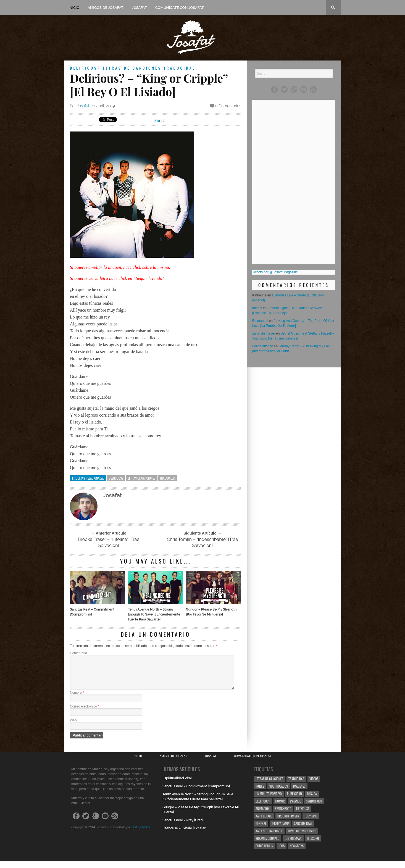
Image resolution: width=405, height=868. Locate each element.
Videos (314, 785)
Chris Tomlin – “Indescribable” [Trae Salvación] (202, 542)
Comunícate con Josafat (180, 8)
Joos (282, 852)
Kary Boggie (264, 823)
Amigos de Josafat (105, 8)
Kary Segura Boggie (269, 837)
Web (73, 727)
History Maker (141, 834)
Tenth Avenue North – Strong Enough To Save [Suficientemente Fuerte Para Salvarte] (154, 614)
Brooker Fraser (288, 823)
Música (312, 800)
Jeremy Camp (280, 830)
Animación (263, 815)
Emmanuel (260, 321)
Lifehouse (303, 815)
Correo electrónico (85, 713)
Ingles (260, 793)
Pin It (159, 120)
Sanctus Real (303, 830)
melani (257, 308)
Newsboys (297, 852)
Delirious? (85, 68)
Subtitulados (279, 793)
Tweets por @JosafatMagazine (275, 272)
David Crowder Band (302, 837)
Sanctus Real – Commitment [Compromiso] (92, 612)
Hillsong (313, 845)
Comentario (78, 653)
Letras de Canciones (132, 68)
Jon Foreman (293, 845)
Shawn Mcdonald (267, 845)
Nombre (77, 699)
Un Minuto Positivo (269, 800)
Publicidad (294, 800)
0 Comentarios (228, 106)
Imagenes (299, 793)
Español (295, 808)
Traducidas (180, 68)
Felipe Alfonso (263, 346)
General (261, 830)
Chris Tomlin (264, 852)
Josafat (139, 8)
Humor (280, 808)
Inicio (74, 8)
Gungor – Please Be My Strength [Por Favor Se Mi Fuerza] (211, 612)
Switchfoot (314, 808)
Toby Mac (311, 823)
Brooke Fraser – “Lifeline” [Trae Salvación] (109, 542)
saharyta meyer (264, 333)
